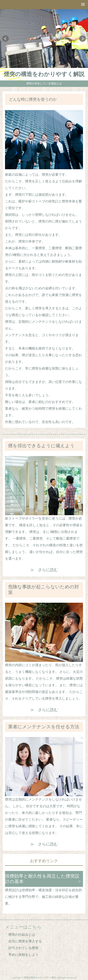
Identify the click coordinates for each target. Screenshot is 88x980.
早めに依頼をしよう (23, 955)
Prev (5, 39)
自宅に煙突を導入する (25, 941)
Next (83, 39)
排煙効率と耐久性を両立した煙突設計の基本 (42, 879)
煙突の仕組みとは (22, 935)
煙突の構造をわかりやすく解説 (44, 74)
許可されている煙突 (23, 948)
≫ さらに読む (44, 570)
